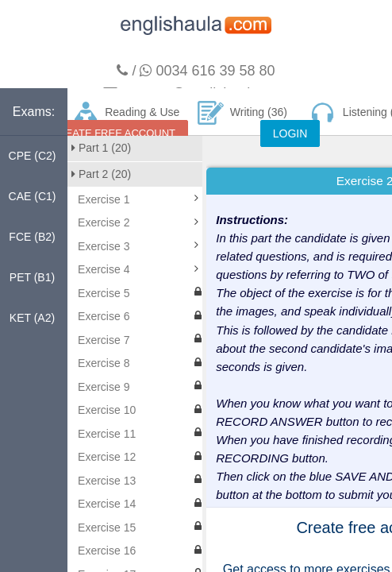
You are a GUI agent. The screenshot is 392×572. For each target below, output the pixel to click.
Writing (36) (242, 113)
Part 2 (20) (101, 174)
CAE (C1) (33, 196)
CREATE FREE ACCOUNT (113, 133)
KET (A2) (32, 318)
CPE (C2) (33, 156)
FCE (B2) (32, 237)
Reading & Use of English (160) (126, 118)
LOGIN (290, 133)
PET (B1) (32, 277)
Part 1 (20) (101, 148)
